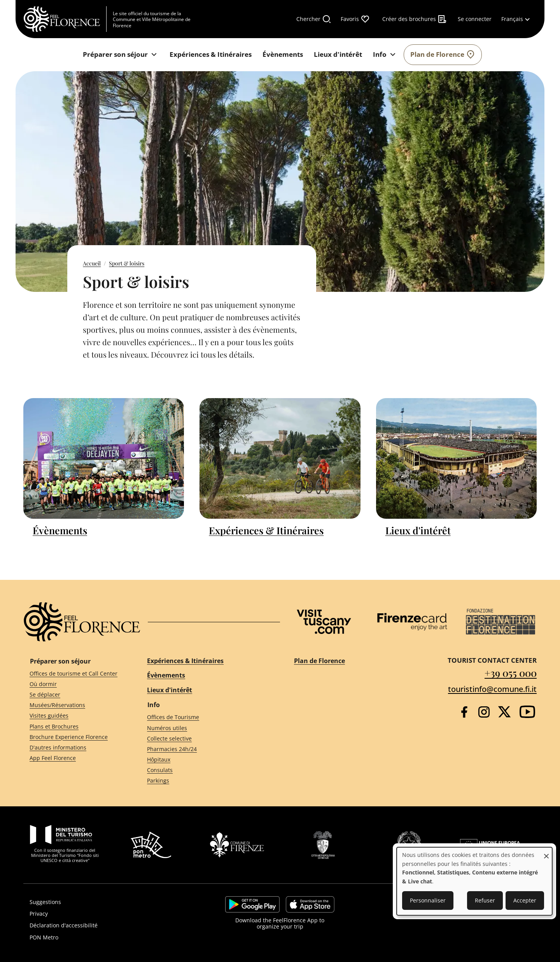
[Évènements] (283, 55)
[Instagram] (484, 712)
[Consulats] (206, 770)
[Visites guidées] (74, 716)
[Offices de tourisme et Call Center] (74, 673)
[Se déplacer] (74, 695)
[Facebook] (464, 712)
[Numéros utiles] (206, 728)
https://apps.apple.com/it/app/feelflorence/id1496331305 (310, 904)
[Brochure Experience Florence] (74, 737)
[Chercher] (314, 19)
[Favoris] (355, 19)
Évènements (60, 530)
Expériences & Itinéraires (266, 530)
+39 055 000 (511, 673)
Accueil (92, 263)
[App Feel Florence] (74, 758)
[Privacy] (104, 914)
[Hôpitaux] (206, 760)
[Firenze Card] (412, 622)
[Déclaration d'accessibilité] (104, 925)
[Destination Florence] (500, 622)
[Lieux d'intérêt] (338, 55)
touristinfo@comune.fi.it (492, 689)
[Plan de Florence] (443, 55)
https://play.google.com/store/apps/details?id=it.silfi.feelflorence (252, 904)
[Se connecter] (475, 19)
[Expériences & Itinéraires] (211, 55)
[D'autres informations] (74, 747)
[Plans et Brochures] (74, 726)
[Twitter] (504, 712)
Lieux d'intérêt (418, 530)
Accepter (525, 900)
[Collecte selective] (206, 738)
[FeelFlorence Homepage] (65, 19)
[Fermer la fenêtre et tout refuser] (546, 852)
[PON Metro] (104, 937)
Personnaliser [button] (428, 900)
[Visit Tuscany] (324, 622)
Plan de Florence (319, 661)
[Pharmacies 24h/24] (206, 749)
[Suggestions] (104, 902)
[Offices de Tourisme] (206, 717)
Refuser (485, 900)
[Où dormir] (74, 684)
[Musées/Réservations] (74, 705)
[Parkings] (206, 781)
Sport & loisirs (127, 263)
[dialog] (474, 881)
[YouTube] (527, 712)
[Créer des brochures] (415, 19)
